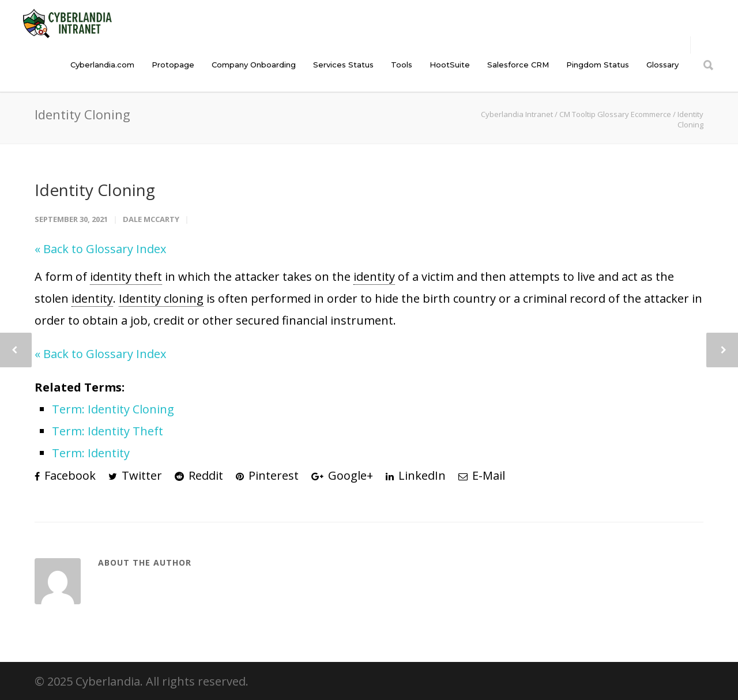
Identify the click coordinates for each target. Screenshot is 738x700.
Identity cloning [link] (161, 298)
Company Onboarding (254, 65)
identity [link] (374, 276)
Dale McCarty (151, 219)
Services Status (343, 65)
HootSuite (450, 65)
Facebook (65, 475)
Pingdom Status (598, 65)
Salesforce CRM (518, 65)
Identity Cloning (95, 190)
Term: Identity (91, 453)
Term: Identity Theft (108, 431)
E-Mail (482, 475)
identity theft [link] (126, 276)
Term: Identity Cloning (113, 409)
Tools (402, 65)
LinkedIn (416, 475)
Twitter (135, 475)
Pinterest (267, 475)
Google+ (342, 475)
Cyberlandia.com (102, 65)
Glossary (662, 65)
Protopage (173, 65)
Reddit (199, 475)
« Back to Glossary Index (100, 249)
